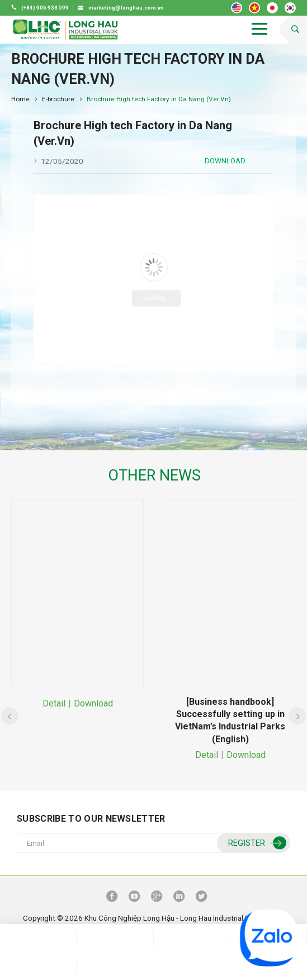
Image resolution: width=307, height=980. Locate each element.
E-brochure (58, 99)
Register (256, 843)
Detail (54, 703)
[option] (77, 605)
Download (225, 161)
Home (20, 99)
